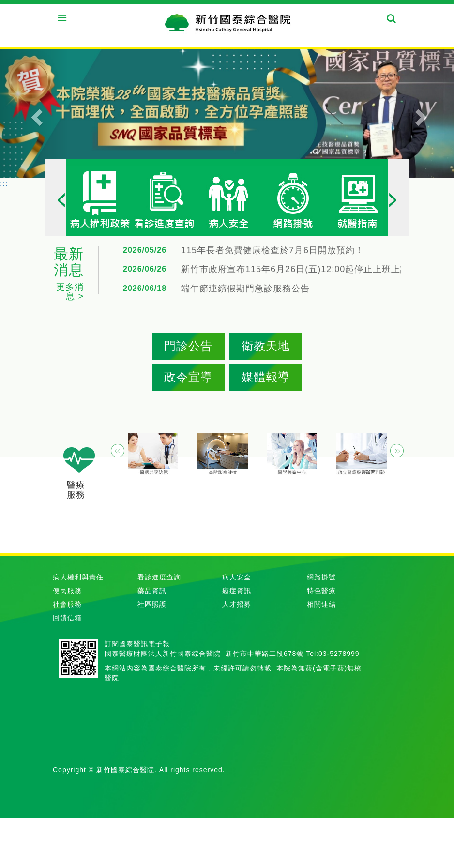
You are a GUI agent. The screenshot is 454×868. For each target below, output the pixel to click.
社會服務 (67, 604)
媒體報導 (266, 377)
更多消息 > (70, 292)
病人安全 (237, 577)
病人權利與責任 (78, 577)
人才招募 (237, 604)
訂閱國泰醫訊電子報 (137, 644)
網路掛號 (321, 577)
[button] (34, 113)
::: (4, 183)
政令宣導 (188, 377)
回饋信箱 (67, 618)
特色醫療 (321, 591)
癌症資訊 (237, 591)
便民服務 (67, 591)
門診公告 (188, 346)
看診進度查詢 (159, 577)
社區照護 (152, 604)
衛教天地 (266, 346)
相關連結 (321, 604)
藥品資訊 (152, 591)
